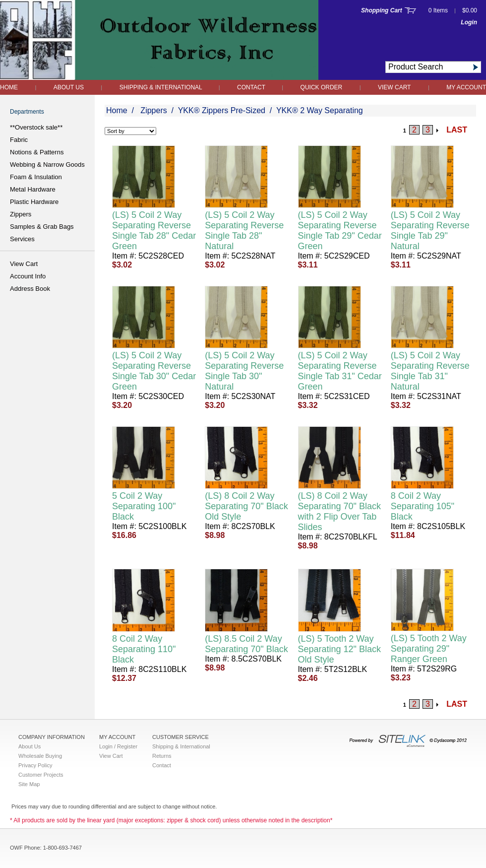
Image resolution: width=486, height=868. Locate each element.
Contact (252, 87)
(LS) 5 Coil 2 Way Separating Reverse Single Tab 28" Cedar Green (154, 231)
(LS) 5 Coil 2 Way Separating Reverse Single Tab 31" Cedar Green (340, 371)
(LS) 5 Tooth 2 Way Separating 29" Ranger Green (429, 649)
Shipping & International (162, 87)
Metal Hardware (33, 189)
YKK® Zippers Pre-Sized (222, 110)
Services (22, 239)
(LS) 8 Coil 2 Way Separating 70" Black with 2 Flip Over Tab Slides (340, 511)
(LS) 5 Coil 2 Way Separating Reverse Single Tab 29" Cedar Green (340, 231)
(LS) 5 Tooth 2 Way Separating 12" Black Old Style (340, 649)
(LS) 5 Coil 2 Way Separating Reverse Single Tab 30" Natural (244, 371)
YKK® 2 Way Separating (320, 110)
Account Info (28, 276)
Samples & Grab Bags (42, 227)
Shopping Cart (382, 10)
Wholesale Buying (40, 756)
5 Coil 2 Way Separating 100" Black (144, 506)
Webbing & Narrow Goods (47, 165)
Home (9, 87)
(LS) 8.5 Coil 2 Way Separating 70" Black (246, 644)
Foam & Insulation (36, 177)
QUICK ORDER (322, 87)
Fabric (19, 140)
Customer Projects (41, 775)
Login (469, 22)
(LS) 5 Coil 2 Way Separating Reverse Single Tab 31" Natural (430, 371)
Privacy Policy (35, 765)
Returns (162, 756)
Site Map (29, 784)
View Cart (394, 87)
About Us (69, 87)
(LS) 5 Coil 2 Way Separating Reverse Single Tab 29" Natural (430, 231)
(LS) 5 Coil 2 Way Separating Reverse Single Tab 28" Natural (244, 231)
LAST (457, 130)
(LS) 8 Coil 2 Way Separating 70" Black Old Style (246, 506)
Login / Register (118, 746)
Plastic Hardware (34, 202)
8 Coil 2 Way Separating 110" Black (144, 649)
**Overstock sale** (36, 127)
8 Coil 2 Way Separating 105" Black (423, 506)
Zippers (21, 214)
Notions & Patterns (37, 152)
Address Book (30, 289)
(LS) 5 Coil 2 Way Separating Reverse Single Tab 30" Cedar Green (154, 371)
